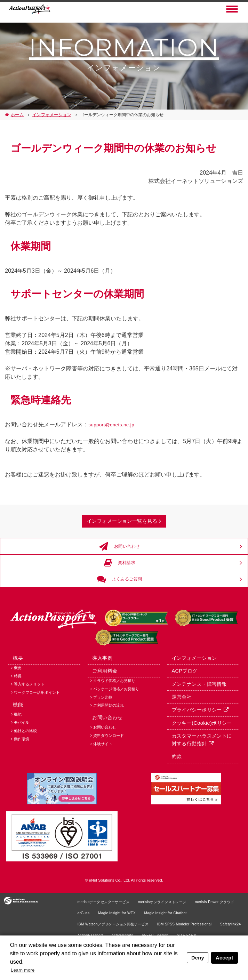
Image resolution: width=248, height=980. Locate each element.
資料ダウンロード (109, 778)
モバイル (22, 764)
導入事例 (99, 690)
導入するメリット (29, 720)
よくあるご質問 (120, 599)
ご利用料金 (101, 705)
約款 (173, 797)
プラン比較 (103, 734)
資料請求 (120, 578)
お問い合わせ (120, 558)
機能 (15, 742)
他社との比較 (25, 772)
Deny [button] (199, 957)
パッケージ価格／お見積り (116, 726)
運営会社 (178, 733)
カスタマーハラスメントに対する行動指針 (200, 779)
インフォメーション (50, 115)
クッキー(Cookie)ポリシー (197, 761)
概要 (15, 690)
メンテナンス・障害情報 (195, 718)
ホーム (17, 115)
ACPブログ (181, 705)
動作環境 (22, 780)
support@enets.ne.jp (114, 424)
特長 (18, 712)
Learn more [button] (25, 969)
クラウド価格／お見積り (114, 717)
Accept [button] (225, 957)
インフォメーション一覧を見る (121, 526)
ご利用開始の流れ (109, 742)
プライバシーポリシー (193, 747)
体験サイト (103, 786)
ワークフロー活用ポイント (37, 728)
